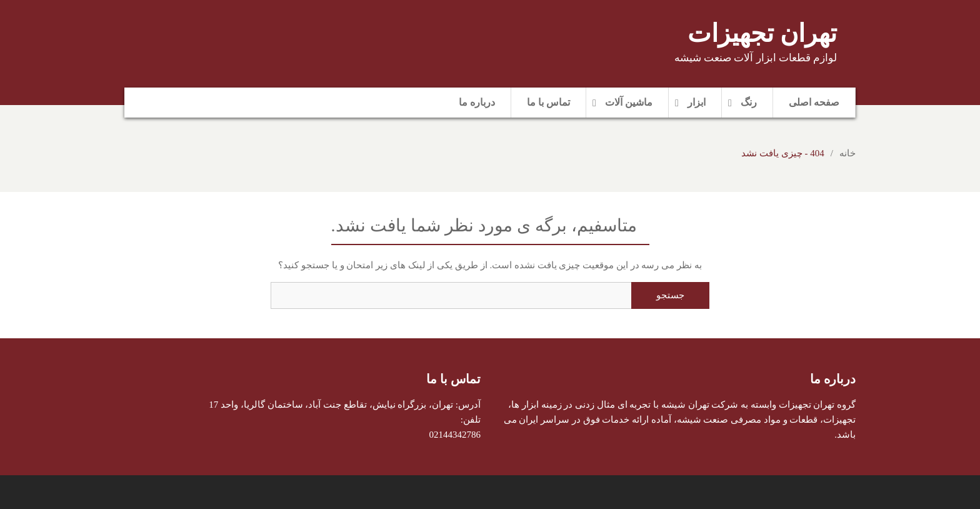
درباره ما (477, 102)
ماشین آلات (629, 102)
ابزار (697, 102)
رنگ (749, 102)
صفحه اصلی (814, 102)
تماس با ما (548, 102)
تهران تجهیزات (762, 33)
